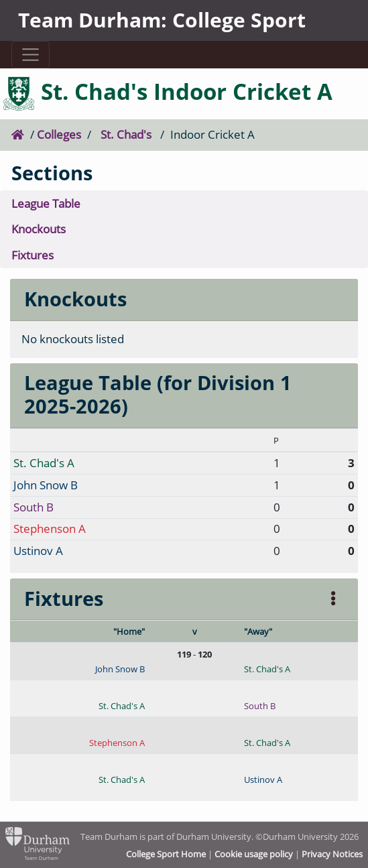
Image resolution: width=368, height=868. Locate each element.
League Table (46, 203)
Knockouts (39, 229)
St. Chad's (126, 134)
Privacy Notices (332, 854)
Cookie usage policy (254, 854)
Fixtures (33, 255)
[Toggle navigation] (31, 55)
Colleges (59, 134)
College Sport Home (166, 854)
